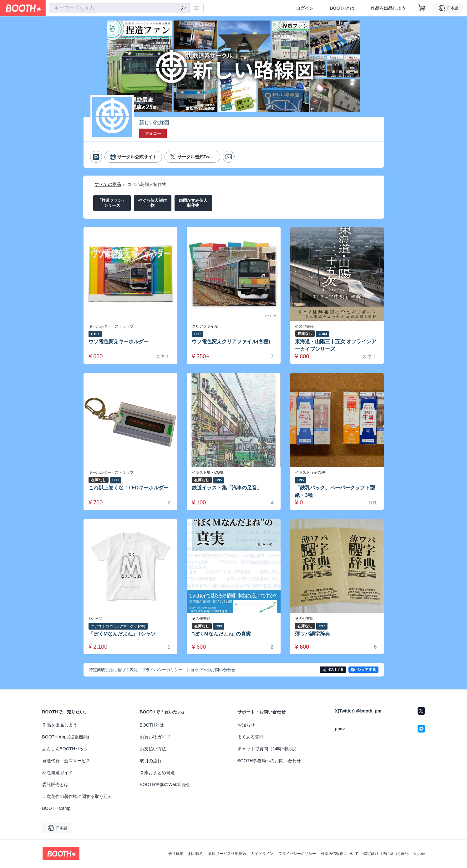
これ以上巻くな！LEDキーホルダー (129, 488)
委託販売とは (55, 785)
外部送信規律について (340, 854)
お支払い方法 (153, 749)
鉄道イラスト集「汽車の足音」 (227, 488)
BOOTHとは (342, 8)
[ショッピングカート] (422, 8)
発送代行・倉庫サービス (66, 761)
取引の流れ (151, 761)
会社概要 (176, 854)
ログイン (305, 8)
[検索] (183, 8)
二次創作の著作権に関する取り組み (77, 797)
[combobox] (119, 8)
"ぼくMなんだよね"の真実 (222, 634)
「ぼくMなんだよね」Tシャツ (122, 634)
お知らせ (246, 725)
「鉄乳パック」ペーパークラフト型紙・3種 (335, 491)
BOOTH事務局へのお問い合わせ (269, 761)
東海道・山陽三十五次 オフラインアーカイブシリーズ (336, 345)
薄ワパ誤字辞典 (313, 634)
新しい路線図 (154, 123)
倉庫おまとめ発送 (157, 773)
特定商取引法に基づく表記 (386, 854)
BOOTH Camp (56, 809)
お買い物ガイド (155, 737)
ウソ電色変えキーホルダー (119, 342)
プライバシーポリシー (297, 854)
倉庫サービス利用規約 (227, 854)
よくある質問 (251, 737)
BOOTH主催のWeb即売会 (165, 785)
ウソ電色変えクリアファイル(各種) (231, 342)
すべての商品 (108, 184)
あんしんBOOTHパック (65, 749)
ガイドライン (262, 854)
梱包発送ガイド (58, 773)
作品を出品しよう (388, 8)
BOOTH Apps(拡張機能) (66, 737)
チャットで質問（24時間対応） (268, 749)
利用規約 (196, 854)
